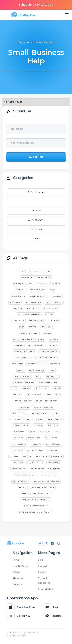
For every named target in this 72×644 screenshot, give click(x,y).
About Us (18, 578)
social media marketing (29, 315)
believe (21, 370)
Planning (19, 438)
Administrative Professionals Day (29, 339)
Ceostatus (55, 346)
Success (17, 450)
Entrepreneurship (37, 370)
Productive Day (55, 420)
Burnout (32, 432)
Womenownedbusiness (25, 352)
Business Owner (36, 220)
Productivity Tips (22, 426)
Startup (36, 239)
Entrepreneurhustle (47, 358)
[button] (67, 15)
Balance (14, 389)
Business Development (47, 401)
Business (56, 413)
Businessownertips (37, 346)
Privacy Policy (45, 589)
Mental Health (42, 389)
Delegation (55, 339)
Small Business (36, 192)
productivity (18, 463)
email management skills (36, 506)
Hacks (39, 376)
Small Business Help (29, 333)
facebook (57, 296)
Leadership (48, 333)
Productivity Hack (34, 450)
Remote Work (34, 438)
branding (18, 309)
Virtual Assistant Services (47, 481)
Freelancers (18, 364)
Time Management (54, 444)
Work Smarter (16, 420)
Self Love (58, 389)
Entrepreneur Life (20, 413)
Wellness (27, 389)
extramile (21, 290)
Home (16, 560)
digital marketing (50, 309)
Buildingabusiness (37, 321)
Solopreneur (18, 432)
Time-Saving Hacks (23, 376)
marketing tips (18, 296)
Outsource (36, 211)
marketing (50, 315)
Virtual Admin (47, 327)
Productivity (53, 450)
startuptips (18, 346)
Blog (40, 560)
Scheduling (45, 432)
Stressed (38, 426)
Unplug (30, 420)
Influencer (56, 321)
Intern (36, 201)
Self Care (18, 395)
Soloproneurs (34, 364)
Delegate (22, 487)
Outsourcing (52, 376)
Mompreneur (53, 426)
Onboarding (24, 407)
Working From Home (48, 383)
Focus (41, 420)
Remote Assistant (21, 481)
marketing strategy (39, 296)
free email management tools (36, 494)
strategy (56, 284)
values (53, 290)
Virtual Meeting (19, 469)
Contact (17, 585)
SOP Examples (54, 463)
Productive (36, 444)
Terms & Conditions (44, 581)
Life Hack (14, 457)
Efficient (27, 457)
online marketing (33, 302)
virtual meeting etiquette (26, 475)
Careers (42, 572)
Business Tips (51, 438)
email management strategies (36, 500)
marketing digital (54, 302)
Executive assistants (31, 271)
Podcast (43, 566)
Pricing (16, 572)
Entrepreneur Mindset (44, 407)
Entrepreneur (36, 229)
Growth (32, 327)
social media (18, 321)
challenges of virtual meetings (46, 469)
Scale (22, 327)
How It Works (20, 566)
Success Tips (53, 395)
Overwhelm (42, 284)
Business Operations (25, 383)
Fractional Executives (22, 284)
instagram (32, 309)
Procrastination (36, 463)
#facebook (15, 302)
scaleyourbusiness (25, 358)
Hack (57, 432)
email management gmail (43, 487)
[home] (31, 15)
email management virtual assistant (36, 512)
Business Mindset (24, 401)
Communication (53, 364)
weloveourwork (38, 290)
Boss (52, 370)
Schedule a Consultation (36, 5)
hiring (48, 271)
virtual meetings (50, 475)
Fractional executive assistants (36, 278)
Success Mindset (35, 395)
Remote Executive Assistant (49, 457)
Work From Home (18, 444)
